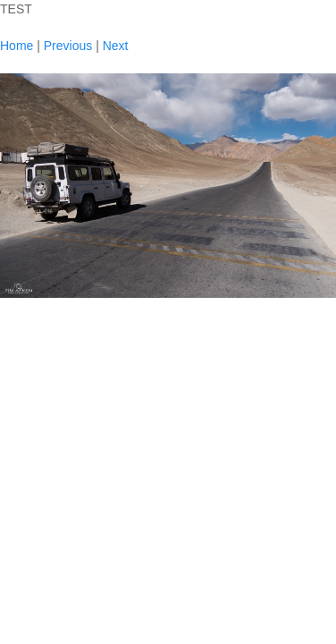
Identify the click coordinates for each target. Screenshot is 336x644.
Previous (68, 46)
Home (17, 46)
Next (116, 46)
